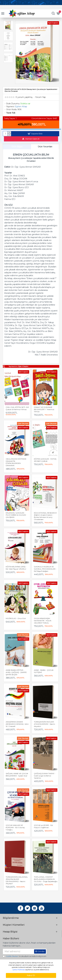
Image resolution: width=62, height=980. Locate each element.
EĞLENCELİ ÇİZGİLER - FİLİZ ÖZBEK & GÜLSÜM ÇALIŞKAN (16, 515)
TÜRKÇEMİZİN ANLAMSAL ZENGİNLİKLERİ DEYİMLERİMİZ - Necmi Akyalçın (17, 880)
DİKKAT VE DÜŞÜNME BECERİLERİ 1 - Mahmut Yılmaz (44, 409)
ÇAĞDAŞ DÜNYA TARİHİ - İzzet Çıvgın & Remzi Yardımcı (45, 776)
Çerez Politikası (19, 970)
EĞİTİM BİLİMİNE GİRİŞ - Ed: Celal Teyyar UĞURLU (16, 568)
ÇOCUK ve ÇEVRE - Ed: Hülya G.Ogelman (43, 826)
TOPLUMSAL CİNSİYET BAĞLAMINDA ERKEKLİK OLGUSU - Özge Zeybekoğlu (46, 879)
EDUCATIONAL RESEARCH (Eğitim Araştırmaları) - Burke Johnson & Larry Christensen (45, 516)
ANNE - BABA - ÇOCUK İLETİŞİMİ (44, 671)
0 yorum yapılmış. (24, 97)
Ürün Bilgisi (17, 147)
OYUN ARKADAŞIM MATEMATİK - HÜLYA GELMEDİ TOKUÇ (43, 621)
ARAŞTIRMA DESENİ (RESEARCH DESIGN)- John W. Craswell (17, 724)
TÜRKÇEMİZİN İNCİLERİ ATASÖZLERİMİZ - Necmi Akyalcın (44, 724)
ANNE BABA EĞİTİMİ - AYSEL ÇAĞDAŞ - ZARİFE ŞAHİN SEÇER (16, 672)
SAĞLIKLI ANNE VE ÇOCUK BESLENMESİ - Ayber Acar (17, 775)
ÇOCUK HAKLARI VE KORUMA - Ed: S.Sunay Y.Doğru (15, 827)
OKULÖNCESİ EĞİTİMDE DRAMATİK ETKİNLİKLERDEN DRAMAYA (16, 462)
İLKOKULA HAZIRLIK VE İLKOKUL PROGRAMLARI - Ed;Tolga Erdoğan (45, 569)
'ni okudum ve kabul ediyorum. (25, 956)
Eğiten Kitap (21, 106)
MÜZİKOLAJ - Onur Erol (16, 618)
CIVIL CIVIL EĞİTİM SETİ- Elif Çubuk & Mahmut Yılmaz (17, 408)
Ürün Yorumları (45, 147)
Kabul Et (31, 975)
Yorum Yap (40, 97)
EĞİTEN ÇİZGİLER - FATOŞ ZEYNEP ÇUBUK (45, 460)
